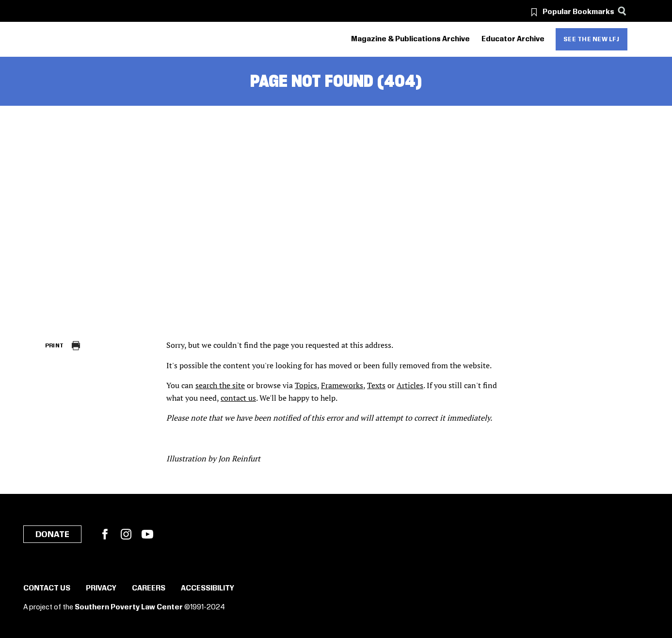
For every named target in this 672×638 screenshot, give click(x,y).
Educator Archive (513, 39)
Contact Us (47, 589)
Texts (376, 385)
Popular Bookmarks (578, 12)
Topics (306, 385)
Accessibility (208, 589)
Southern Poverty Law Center (129, 607)
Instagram (126, 534)
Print (55, 346)
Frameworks (342, 385)
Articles (410, 385)
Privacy (101, 589)
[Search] (622, 11)
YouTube (147, 534)
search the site (220, 385)
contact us (238, 398)
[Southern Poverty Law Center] (54, 40)
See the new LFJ (592, 39)
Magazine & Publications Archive (410, 39)
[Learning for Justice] (100, 40)
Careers (149, 589)
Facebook (105, 534)
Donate (52, 535)
